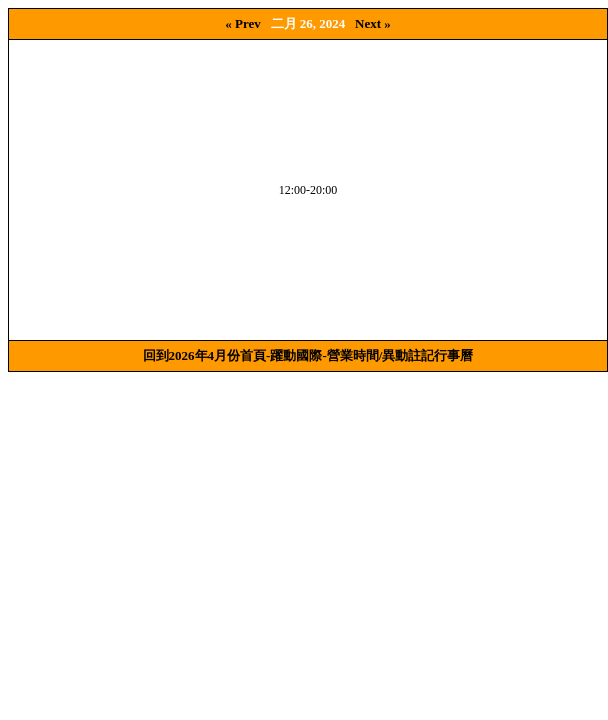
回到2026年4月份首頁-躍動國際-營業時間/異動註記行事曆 (308, 355)
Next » (373, 23)
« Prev (243, 23)
